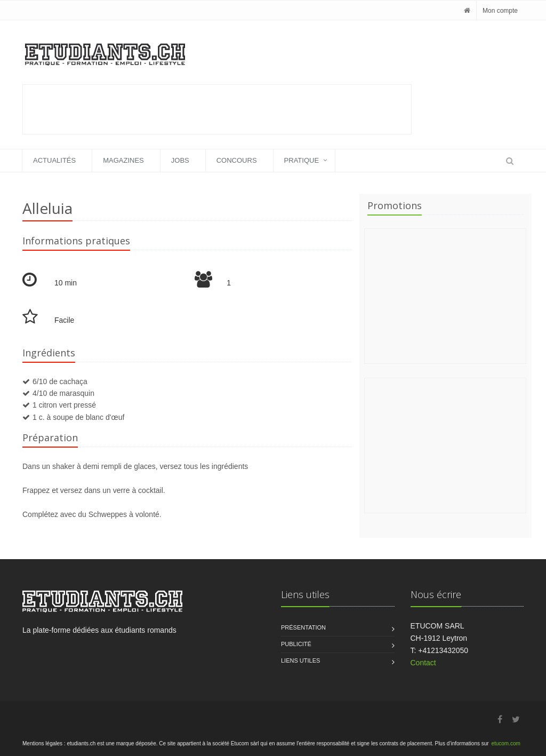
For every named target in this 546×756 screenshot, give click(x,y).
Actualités (54, 160)
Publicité (296, 644)
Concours (237, 160)
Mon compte (500, 11)
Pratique (302, 160)
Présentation (303, 627)
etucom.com (505, 743)
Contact (423, 663)
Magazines (123, 160)
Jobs (180, 160)
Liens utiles (300, 660)
